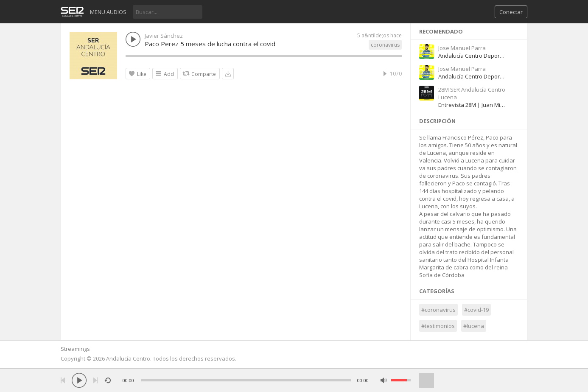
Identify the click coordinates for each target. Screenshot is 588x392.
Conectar (511, 12)
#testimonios (438, 326)
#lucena (474, 326)
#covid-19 (476, 310)
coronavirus (385, 45)
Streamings (75, 349)
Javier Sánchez (164, 36)
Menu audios (108, 12)
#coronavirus (438, 310)
